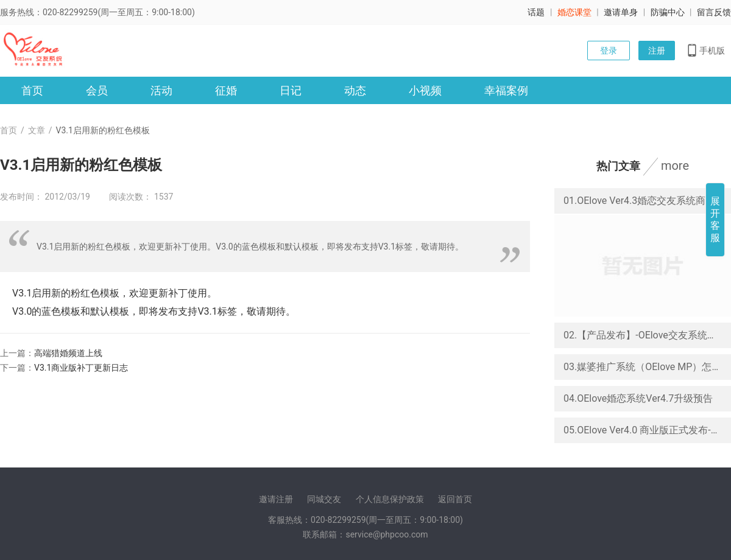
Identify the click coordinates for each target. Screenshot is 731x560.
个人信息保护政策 (390, 499)
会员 (97, 90)
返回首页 (455, 499)
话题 (536, 12)
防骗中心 (668, 12)
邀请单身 (621, 12)
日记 (291, 90)
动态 (355, 90)
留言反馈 (714, 12)
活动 (161, 90)
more (675, 166)
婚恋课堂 (574, 12)
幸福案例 (506, 90)
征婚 (226, 90)
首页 (32, 90)
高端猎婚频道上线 (68, 353)
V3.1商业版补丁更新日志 (81, 368)
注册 (657, 51)
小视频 (425, 90)
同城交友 (324, 499)
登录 (609, 51)
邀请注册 (276, 499)
